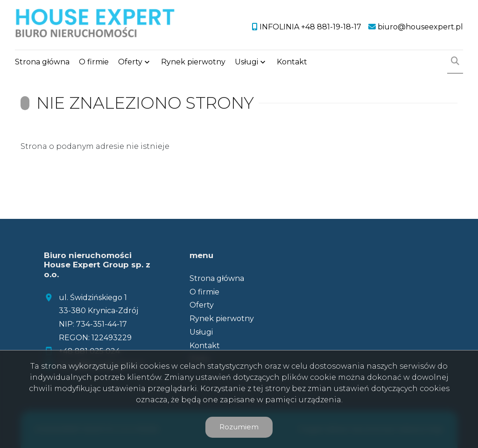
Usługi (246, 62)
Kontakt (292, 62)
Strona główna (42, 62)
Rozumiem (239, 427)
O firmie (94, 62)
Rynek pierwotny (193, 62)
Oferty (130, 62)
